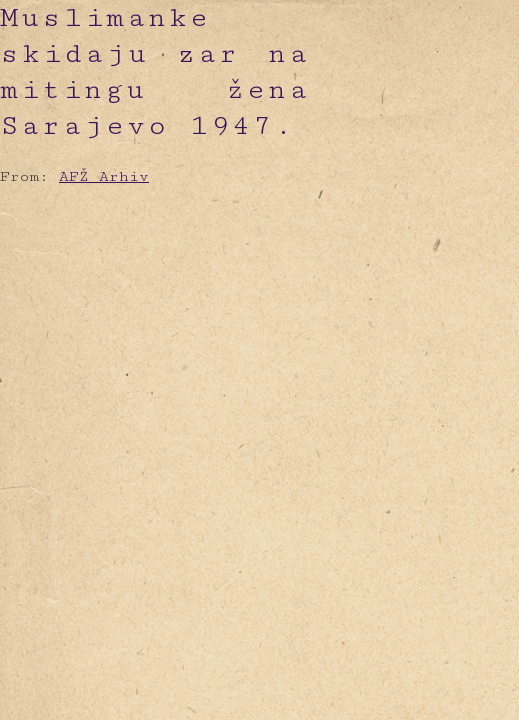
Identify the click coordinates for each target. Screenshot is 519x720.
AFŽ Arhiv (104, 176)
